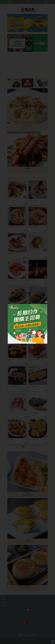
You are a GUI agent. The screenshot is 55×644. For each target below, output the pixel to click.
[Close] (46, 302)
